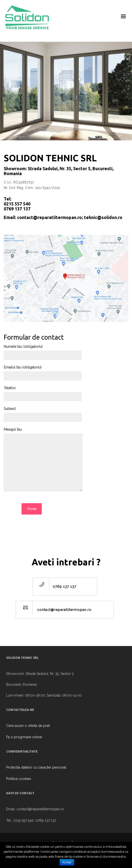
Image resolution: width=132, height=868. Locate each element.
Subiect (43, 416)
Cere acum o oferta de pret (28, 726)
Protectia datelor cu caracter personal (36, 767)
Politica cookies (19, 779)
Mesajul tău (43, 462)
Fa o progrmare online (24, 737)
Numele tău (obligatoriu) (43, 354)
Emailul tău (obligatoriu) (43, 375)
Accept (67, 862)
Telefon (43, 395)
